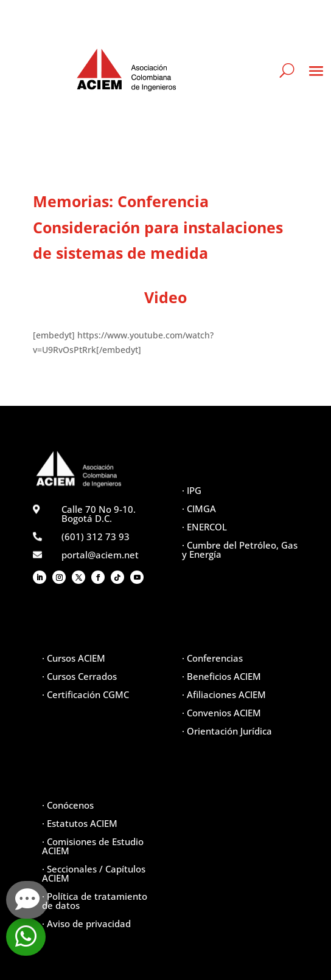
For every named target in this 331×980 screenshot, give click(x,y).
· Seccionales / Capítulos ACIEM (94, 873)
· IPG (192, 490)
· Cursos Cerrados (79, 676)
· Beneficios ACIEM (221, 676)
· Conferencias (212, 658)
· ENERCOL (204, 527)
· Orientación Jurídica (227, 731)
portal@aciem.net (100, 555)
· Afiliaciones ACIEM (224, 694)
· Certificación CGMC (85, 694)
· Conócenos (68, 805)
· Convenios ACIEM (221, 713)
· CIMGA (199, 509)
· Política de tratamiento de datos (95, 901)
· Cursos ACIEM (74, 658)
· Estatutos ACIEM (80, 823)
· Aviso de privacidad (86, 923)
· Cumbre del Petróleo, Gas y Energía (240, 550)
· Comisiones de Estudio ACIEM (93, 846)
